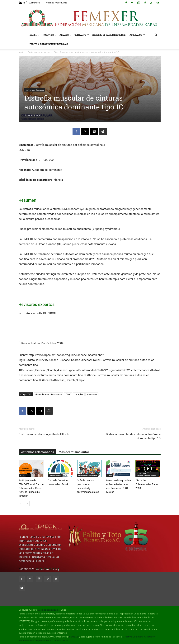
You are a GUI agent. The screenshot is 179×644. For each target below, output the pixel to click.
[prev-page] (21, 503)
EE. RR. (35, 35)
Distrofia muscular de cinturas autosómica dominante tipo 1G (133, 436)
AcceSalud (137, 35)
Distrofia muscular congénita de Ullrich (44, 434)
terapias (79, 394)
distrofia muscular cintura (49, 394)
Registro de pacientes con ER (109, 35)
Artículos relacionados (37, 452)
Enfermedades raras (39, 52)
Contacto (82, 35)
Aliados (65, 35)
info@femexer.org (48, 569)
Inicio (21, 52)
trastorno (92, 394)
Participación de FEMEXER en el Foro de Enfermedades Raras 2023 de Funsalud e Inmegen (31, 488)
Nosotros (49, 35)
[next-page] (27, 503)
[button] (156, 35)
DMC (68, 394)
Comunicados (55, 476)
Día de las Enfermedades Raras (146, 475)
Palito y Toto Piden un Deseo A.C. (49, 44)
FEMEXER (74, 637)
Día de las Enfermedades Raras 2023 (147, 484)
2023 (22, 476)
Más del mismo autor (74, 452)
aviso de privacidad (48, 610)
